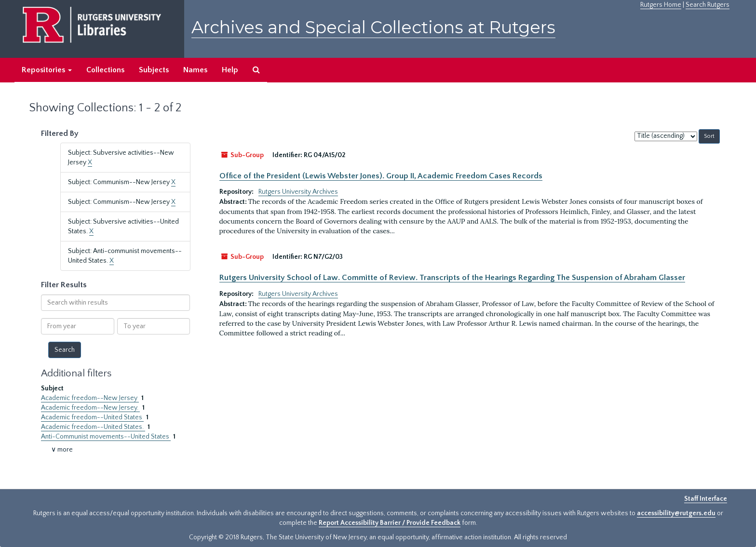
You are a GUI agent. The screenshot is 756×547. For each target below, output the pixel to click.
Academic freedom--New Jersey (90, 398)
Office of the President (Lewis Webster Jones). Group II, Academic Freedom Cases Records (381, 176)
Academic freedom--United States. (93, 427)
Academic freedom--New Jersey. (90, 408)
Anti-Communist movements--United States (106, 437)
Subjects (154, 70)
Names (195, 70)
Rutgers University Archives (298, 192)
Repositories (47, 70)
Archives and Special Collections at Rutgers (373, 27)
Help (230, 70)
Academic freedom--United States (92, 417)
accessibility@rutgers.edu (676, 513)
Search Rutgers (708, 5)
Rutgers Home (661, 5)
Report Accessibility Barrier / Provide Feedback (390, 523)
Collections (105, 70)
